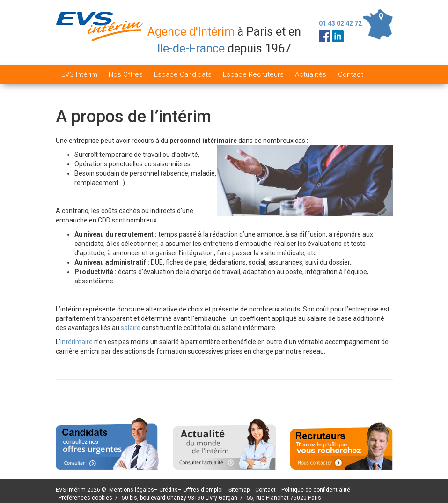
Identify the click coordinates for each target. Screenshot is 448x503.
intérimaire (77, 342)
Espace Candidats (183, 74)
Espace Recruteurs (253, 74)
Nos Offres (126, 74)
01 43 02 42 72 (340, 23)
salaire (131, 328)
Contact (351, 74)
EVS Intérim (79, 74)
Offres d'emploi (203, 490)
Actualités (311, 74)
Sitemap (240, 490)
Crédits (169, 490)
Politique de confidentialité (316, 490)
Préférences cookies (85, 498)
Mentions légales (132, 490)
